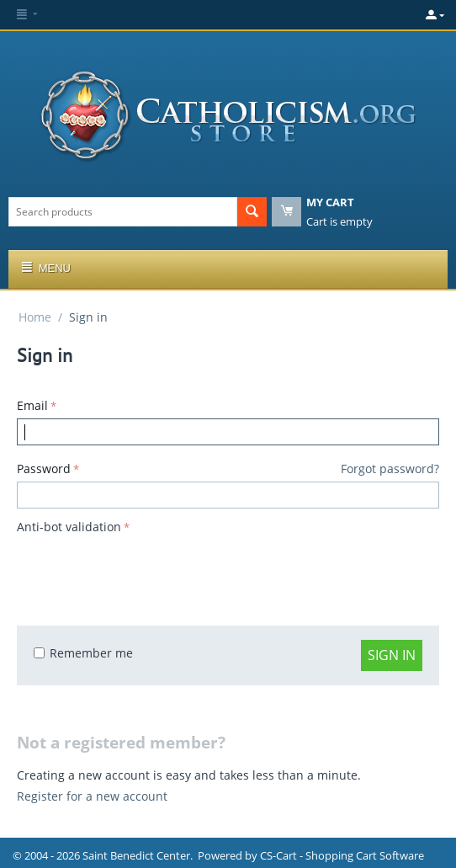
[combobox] (123, 212)
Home (35, 317)
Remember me (83, 653)
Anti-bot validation (69, 527)
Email (32, 405)
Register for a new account (92, 796)
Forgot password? (390, 469)
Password (44, 469)
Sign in (392, 655)
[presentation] (145, 572)
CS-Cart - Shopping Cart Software (342, 855)
